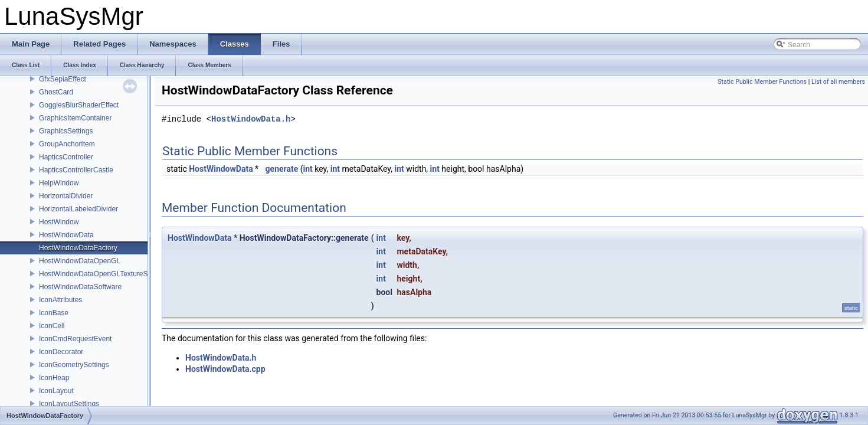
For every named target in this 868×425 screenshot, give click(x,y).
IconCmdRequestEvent (75, 339)
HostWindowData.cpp (225, 369)
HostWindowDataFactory (78, 248)
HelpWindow (59, 183)
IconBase (54, 313)
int (308, 169)
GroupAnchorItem (67, 144)
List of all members (838, 82)
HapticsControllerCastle (76, 170)
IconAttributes (60, 300)
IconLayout (56, 391)
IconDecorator (61, 352)
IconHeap (54, 378)
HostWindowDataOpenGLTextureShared (102, 274)
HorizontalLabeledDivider (78, 209)
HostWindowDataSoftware (80, 287)
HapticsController (66, 157)
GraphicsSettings (66, 131)
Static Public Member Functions (762, 82)
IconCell (52, 326)
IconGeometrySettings (74, 365)
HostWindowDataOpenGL (80, 261)
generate (282, 169)
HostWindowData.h (251, 120)
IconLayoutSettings (69, 404)
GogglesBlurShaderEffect (79, 105)
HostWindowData (66, 235)
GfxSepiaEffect (63, 79)
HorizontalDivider (66, 196)
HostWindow (59, 222)
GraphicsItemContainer (75, 118)
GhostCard (56, 92)
